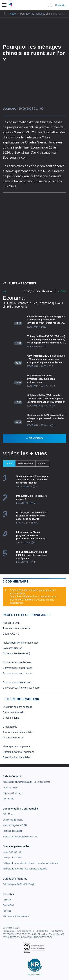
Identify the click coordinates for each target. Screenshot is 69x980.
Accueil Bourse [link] (11, 623)
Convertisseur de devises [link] (17, 662)
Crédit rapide (10, 727)
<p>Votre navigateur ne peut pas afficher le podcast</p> (34, 236)
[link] (26, 782)
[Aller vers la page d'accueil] (11, 5)
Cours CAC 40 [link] (11, 634)
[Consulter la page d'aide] (52, 5)
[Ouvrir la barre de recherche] (48, 5)
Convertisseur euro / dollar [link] (17, 673)
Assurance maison (13, 738)
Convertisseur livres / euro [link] (17, 682)
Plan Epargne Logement (16, 747)
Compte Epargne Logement (18, 752)
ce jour (9, 463)
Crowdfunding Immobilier (17, 757)
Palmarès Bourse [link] (12, 648)
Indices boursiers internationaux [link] (21, 643)
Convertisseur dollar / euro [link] (17, 668)
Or (4, 292)
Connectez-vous (48, 596)
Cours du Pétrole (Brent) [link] (16, 653)
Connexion (61, 5)
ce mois (42, 463)
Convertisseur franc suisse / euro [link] (21, 688)
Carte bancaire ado (13, 712)
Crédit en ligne (11, 718)
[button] (4, 5)
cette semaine (25, 463)
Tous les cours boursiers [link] (16, 628)
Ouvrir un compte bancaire (18, 707)
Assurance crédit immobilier (18, 732)
